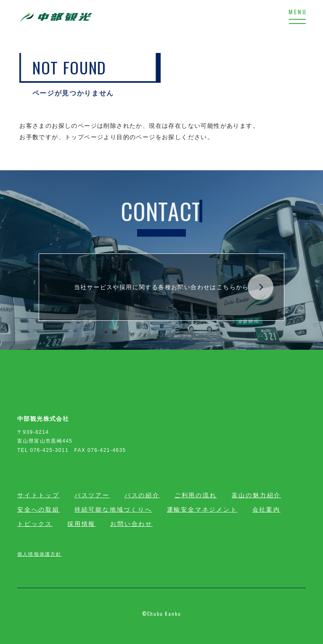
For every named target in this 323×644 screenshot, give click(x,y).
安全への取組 (38, 509)
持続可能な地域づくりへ (113, 509)
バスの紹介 (142, 495)
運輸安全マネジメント (202, 509)
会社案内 (266, 509)
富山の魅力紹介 (257, 495)
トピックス (35, 524)
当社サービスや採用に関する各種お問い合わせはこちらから (174, 287)
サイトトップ (38, 495)
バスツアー (92, 495)
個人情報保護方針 (40, 554)
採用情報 (81, 524)
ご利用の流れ (196, 495)
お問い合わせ (131, 524)
